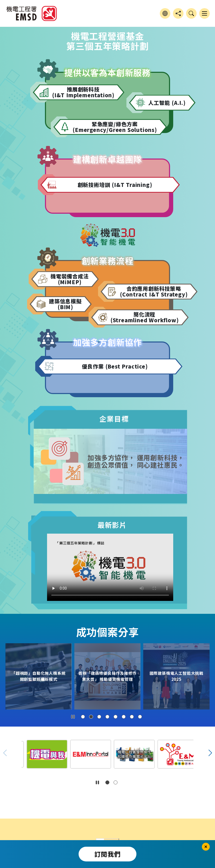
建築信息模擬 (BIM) (65, 304)
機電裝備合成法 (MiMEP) (70, 279)
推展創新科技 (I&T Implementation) (83, 92)
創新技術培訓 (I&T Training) (115, 185)
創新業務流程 (108, 261)
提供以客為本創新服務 (108, 72)
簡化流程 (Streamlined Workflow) (145, 317)
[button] (83, 717)
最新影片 (112, 525)
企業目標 (114, 419)
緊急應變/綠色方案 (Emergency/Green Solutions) (115, 127)
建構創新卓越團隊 (108, 159)
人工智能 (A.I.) (167, 103)
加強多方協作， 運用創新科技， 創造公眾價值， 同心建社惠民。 (136, 461)
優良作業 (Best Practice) (115, 366)
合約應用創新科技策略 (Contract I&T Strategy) (154, 291)
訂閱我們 (107, 854)
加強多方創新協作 (108, 342)
